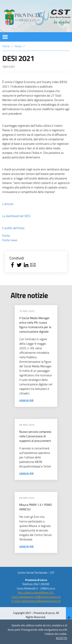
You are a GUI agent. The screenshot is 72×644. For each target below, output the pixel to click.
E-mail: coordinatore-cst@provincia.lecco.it (36, 595)
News (18, 46)
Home (6, 46)
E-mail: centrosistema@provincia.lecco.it (36, 601)
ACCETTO (62, 638)
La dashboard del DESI (16, 216)
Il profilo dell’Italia (13, 228)
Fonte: (36, 238)
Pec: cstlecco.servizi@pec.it (34, 593)
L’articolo (8, 204)
